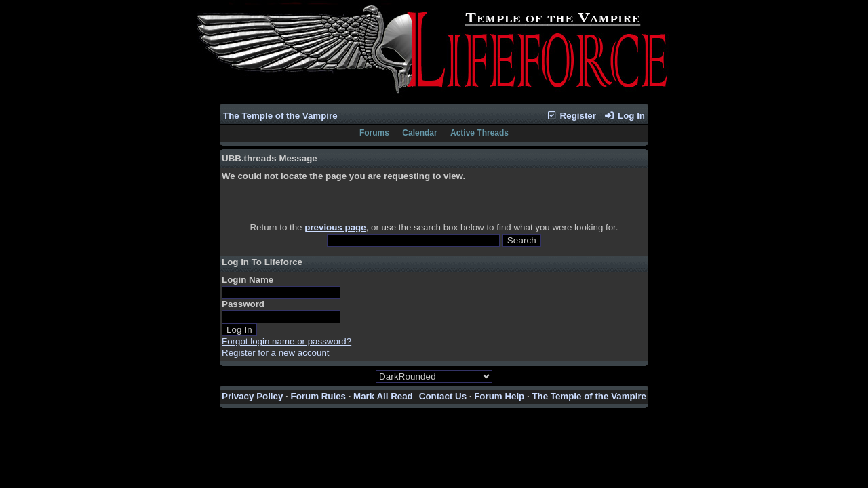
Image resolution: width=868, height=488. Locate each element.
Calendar (419, 133)
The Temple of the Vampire (280, 116)
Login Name (248, 280)
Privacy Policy (252, 396)
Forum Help (499, 396)
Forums (374, 133)
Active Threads (479, 133)
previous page (335, 227)
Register (571, 116)
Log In (625, 116)
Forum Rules (318, 396)
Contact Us (443, 396)
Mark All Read (383, 396)
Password (243, 304)
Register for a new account (276, 353)
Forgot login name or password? (287, 341)
